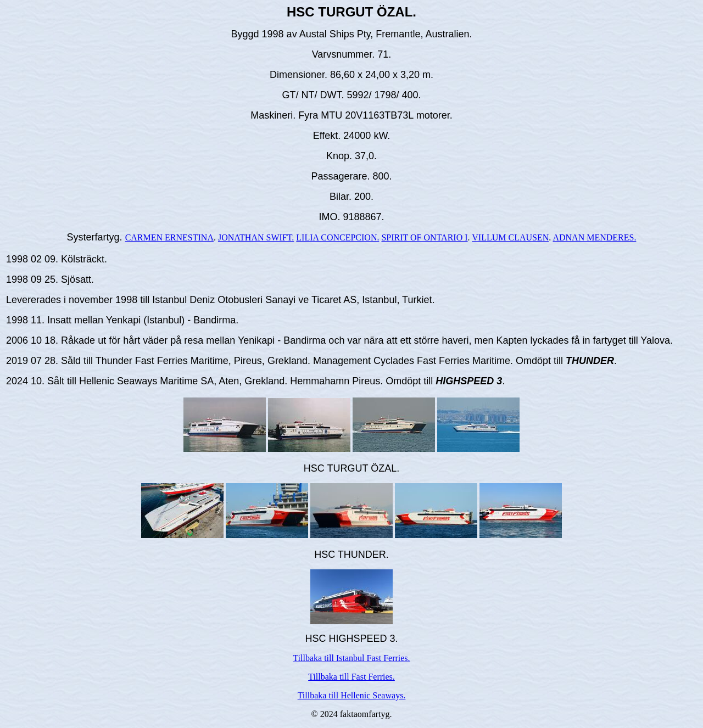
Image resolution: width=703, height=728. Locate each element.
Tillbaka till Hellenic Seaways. (352, 695)
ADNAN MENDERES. (594, 237)
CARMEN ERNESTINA (169, 237)
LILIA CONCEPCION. (337, 237)
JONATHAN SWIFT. (256, 237)
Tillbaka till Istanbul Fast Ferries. (351, 658)
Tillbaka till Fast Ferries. (351, 677)
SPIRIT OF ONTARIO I (424, 237)
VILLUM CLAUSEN (510, 237)
